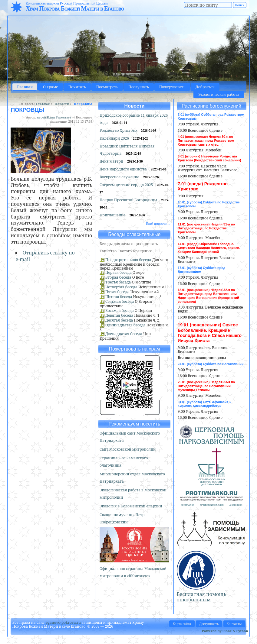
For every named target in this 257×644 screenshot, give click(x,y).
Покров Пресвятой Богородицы (129, 200)
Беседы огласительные (134, 234)
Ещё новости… (158, 223)
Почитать (77, 87)
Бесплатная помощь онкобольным (202, 597)
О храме (51, 87)
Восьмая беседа (120, 311)
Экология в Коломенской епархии (131, 506)
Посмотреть (107, 87)
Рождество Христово (119, 130)
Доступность (209, 624)
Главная (25, 87)
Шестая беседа (119, 297)
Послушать (138, 87)
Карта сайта (182, 624)
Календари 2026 (115, 138)
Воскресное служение (120, 177)
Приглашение (113, 215)
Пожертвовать (172, 87)
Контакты (234, 624)
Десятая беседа (119, 320)
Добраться (205, 87)
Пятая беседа (117, 292)
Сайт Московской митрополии (128, 449)
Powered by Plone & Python (225, 631)
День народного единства (124, 169)
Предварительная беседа (128, 260)
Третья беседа (118, 282)
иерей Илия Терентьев (54, 117)
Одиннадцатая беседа (125, 325)
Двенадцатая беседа (124, 334)
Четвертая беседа (121, 287)
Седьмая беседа (120, 301)
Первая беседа (119, 272)
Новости (62, 104)
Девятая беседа (119, 315)
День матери (112, 161)
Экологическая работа (219, 94)
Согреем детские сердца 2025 (127, 185)
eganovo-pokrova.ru (63, 622)
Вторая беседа (118, 277)
